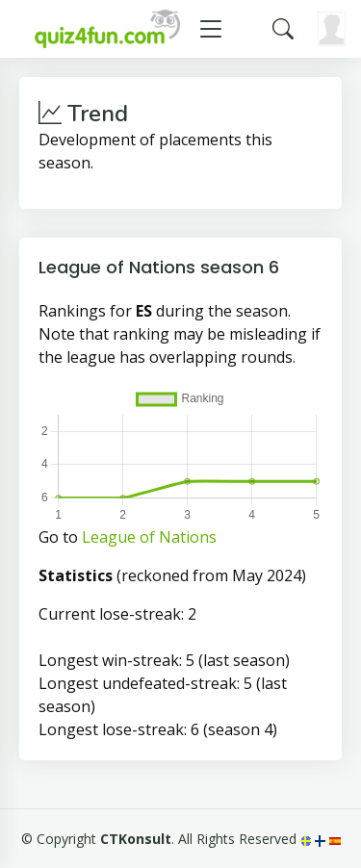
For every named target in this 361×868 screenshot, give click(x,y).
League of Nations (149, 537)
